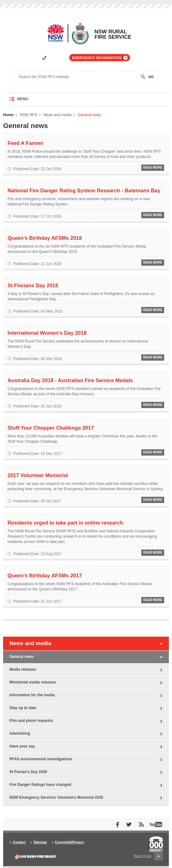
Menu (29, 101)
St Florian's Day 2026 (28, 772)
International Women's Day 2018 (47, 333)
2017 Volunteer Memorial (38, 475)
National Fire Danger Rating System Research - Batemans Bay (84, 190)
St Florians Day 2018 (33, 285)
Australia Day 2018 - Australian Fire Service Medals (70, 380)
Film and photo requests (31, 721)
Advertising (20, 733)
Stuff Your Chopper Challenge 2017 (51, 428)
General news (89, 115)
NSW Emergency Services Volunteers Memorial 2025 (56, 797)
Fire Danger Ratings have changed (40, 785)
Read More (153, 168)
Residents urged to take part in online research (65, 523)
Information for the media (32, 695)
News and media (57, 115)
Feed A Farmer (25, 143)
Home (8, 115)
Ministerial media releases (33, 682)
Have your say (22, 746)
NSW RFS (28, 115)
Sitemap (40, 842)
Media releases (23, 669)
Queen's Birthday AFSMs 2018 (45, 238)
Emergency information (97, 58)
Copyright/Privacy (70, 842)
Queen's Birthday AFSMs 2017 (45, 575)
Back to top (149, 856)
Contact (19, 842)
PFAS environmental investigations (41, 759)
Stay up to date (23, 708)
